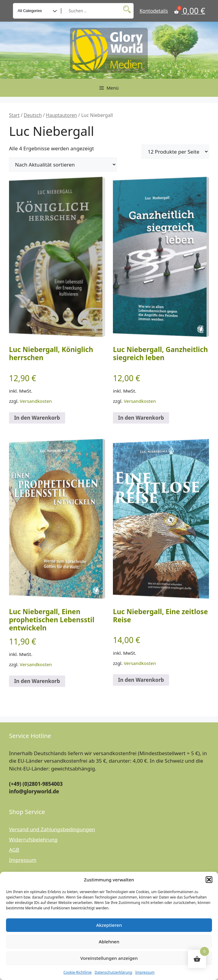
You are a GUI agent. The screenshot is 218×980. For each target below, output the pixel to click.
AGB (14, 850)
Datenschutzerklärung (113, 972)
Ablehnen (109, 942)
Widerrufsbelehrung (33, 839)
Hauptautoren (61, 115)
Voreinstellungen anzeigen (109, 958)
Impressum (145, 972)
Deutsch (33, 115)
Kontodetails (154, 11)
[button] (209, 880)
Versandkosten (36, 401)
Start (14, 115)
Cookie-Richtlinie (77, 972)
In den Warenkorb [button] (37, 418)
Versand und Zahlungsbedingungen (52, 829)
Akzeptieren (109, 925)
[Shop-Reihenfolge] (63, 165)
